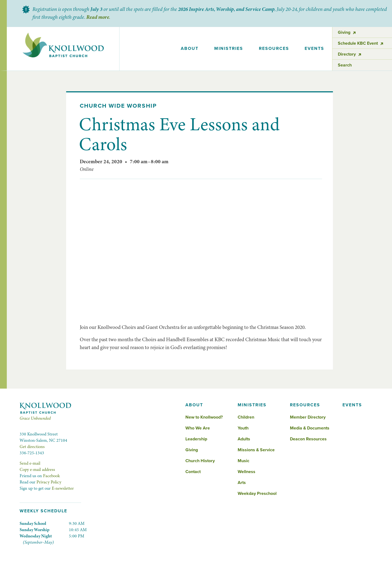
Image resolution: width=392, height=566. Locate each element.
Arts (242, 483)
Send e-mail (30, 463)
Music (244, 461)
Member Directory (308, 417)
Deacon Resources (308, 439)
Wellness (246, 472)
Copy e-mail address (37, 470)
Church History (200, 461)
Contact (193, 472)
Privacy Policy (49, 482)
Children (246, 417)
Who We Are (198, 428)
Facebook (51, 476)
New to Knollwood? (204, 417)
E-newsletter (63, 488)
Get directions (32, 447)
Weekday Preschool (257, 494)
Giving (192, 450)
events (314, 49)
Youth (243, 428)
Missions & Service (256, 450)
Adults (244, 439)
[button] (190, 49)
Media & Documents (310, 428)
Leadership (196, 439)
